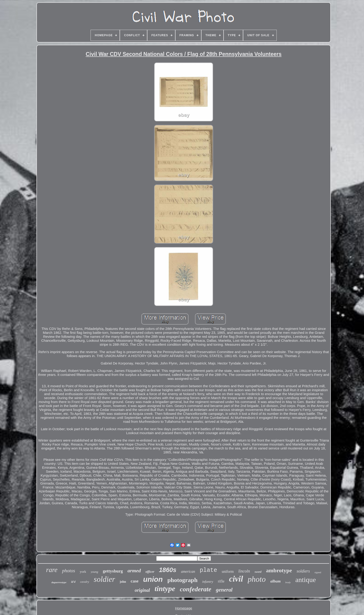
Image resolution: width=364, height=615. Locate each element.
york (83, 572)
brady (288, 582)
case (135, 581)
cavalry (85, 582)
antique (305, 580)
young (94, 572)
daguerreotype (59, 582)
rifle (221, 581)
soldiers (303, 571)
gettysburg (113, 571)
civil (236, 579)
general (224, 590)
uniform (228, 571)
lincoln (244, 571)
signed (318, 572)
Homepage (184, 608)
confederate (196, 589)
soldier (104, 579)
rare (52, 570)
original (142, 590)
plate (208, 570)
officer (150, 572)
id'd (73, 582)
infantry (208, 582)
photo (257, 579)
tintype (165, 589)
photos (68, 571)
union (153, 579)
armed (134, 571)
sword (258, 572)
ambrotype (279, 570)
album (275, 581)
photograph (182, 580)
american (188, 571)
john (123, 582)
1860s (168, 570)
